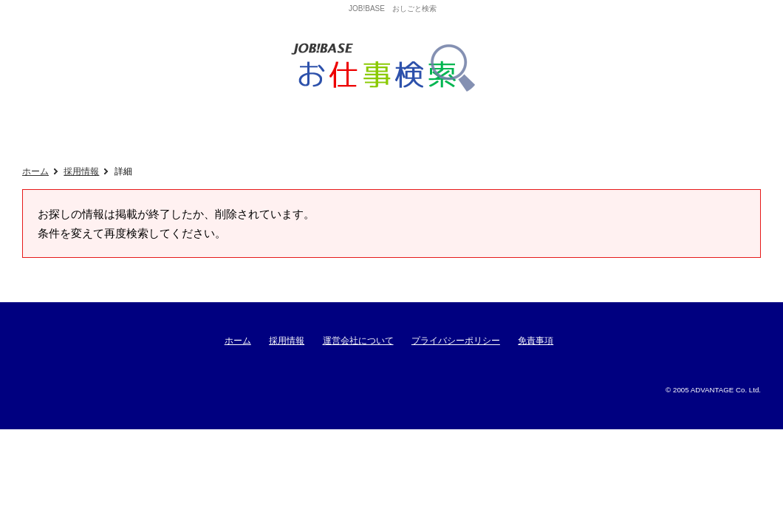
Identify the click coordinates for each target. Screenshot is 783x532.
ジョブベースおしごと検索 (388, 68)
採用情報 (81, 171)
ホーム (35, 171)
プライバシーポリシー (456, 341)
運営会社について (358, 341)
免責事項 (536, 341)
